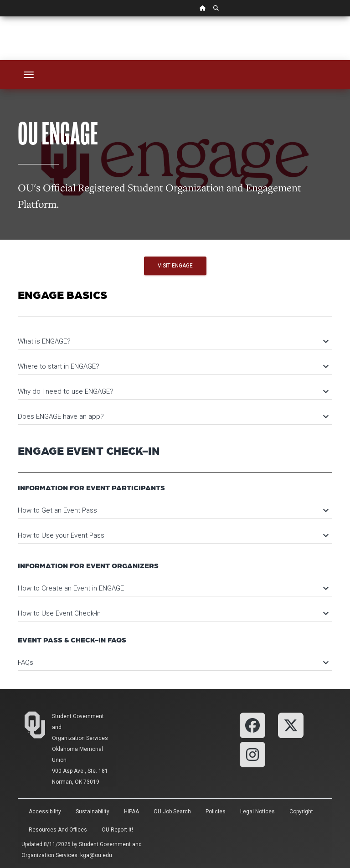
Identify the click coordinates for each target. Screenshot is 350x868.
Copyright (301, 812)
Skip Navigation (0, 17)
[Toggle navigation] (29, 75)
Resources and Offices (58, 830)
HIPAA (131, 812)
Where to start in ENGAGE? (173, 366)
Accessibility (45, 812)
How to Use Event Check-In (173, 613)
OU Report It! (117, 830)
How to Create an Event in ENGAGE (173, 588)
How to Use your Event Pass (173, 535)
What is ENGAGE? (173, 341)
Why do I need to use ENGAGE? (173, 391)
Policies (216, 812)
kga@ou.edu (96, 855)
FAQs (173, 663)
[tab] (175, 337)
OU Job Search (172, 812)
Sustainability (93, 812)
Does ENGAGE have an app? (173, 416)
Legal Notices (257, 812)
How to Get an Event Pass (173, 510)
